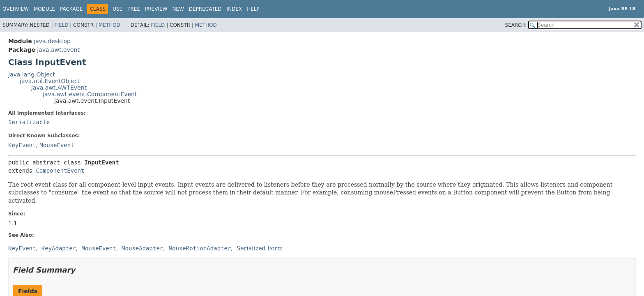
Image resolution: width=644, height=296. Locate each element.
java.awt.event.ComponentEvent (90, 94)
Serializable (29, 122)
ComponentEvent (60, 171)
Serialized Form (260, 248)
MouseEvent (57, 145)
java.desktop (52, 41)
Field (61, 25)
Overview (16, 9)
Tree (134, 9)
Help (253, 9)
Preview (156, 9)
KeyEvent (22, 145)
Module (44, 9)
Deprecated (205, 9)
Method (109, 25)
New (178, 9)
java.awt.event (58, 50)
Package (71, 9)
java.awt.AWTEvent (59, 88)
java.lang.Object (32, 74)
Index (235, 9)
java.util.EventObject (50, 81)
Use (117, 9)
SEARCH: (516, 25)
